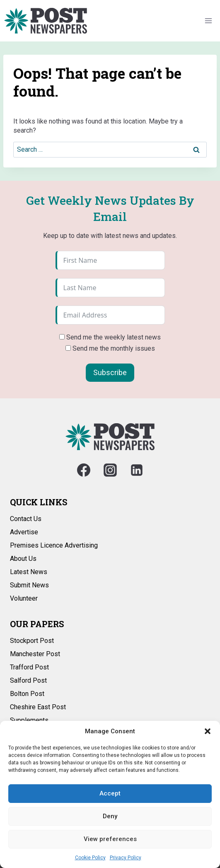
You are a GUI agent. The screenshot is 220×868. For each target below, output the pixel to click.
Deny (110, 816)
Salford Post (28, 680)
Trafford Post (29, 667)
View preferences (110, 839)
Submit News (29, 585)
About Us (23, 559)
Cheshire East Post (38, 707)
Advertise (24, 532)
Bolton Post (27, 694)
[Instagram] (110, 470)
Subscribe (110, 372)
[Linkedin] (137, 470)
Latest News (29, 572)
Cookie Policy (90, 858)
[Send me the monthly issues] (68, 348)
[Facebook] (84, 470)
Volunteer (24, 598)
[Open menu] (208, 21)
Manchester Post (35, 654)
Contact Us (26, 519)
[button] (208, 731)
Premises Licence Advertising (54, 545)
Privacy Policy (126, 858)
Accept (110, 793)
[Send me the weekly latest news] (62, 337)
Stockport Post (32, 641)
